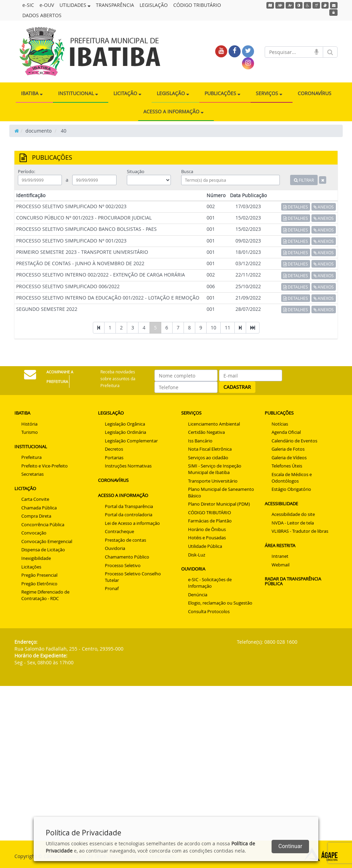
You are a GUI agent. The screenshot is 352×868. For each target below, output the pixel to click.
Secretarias (32, 474)
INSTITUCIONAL (78, 93)
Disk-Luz (197, 555)
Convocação (34, 533)
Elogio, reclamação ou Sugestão (220, 603)
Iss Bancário (200, 441)
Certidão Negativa (206, 432)
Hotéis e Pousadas (207, 538)
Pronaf (112, 588)
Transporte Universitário (213, 481)
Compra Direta (36, 516)
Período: (26, 171)
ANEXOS (324, 207)
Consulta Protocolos (209, 611)
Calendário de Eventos (294, 441)
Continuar (290, 846)
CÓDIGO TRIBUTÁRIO (197, 5)
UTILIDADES (75, 5)
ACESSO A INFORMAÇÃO (173, 111)
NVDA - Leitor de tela (293, 523)
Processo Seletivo (123, 565)
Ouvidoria (115, 548)
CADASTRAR (237, 387)
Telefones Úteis (287, 466)
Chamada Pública (39, 508)
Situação (136, 171)
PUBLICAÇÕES (222, 93)
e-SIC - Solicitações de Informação (210, 583)
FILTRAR (304, 180)
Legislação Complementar (131, 441)
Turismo (30, 432)
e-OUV (47, 5)
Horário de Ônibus (207, 529)
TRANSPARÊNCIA (115, 5)
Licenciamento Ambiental (214, 424)
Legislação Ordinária (125, 432)
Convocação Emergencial (47, 541)
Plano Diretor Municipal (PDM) (219, 504)
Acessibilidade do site (293, 514)
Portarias (114, 458)
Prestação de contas (125, 540)
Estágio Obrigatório (291, 489)
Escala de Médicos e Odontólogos (292, 478)
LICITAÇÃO (127, 93)
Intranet (280, 556)
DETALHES (296, 207)
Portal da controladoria (129, 515)
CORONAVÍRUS (315, 93)
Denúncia (198, 595)
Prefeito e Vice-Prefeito (45, 466)
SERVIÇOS (269, 93)
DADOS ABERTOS (42, 15)
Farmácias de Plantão (210, 521)
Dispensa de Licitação (43, 550)
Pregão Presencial (39, 575)
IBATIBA (32, 93)
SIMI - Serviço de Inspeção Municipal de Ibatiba (215, 469)
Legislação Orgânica (125, 424)
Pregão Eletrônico (39, 584)
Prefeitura (31, 457)
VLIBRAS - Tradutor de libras (300, 531)
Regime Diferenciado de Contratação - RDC (45, 595)
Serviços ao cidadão (208, 458)
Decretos (114, 449)
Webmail (280, 565)
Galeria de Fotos (288, 449)
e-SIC (28, 5)
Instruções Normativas (128, 466)
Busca (187, 171)
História (29, 424)
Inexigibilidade (36, 558)
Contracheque (119, 531)
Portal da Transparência (129, 506)
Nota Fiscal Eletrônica (210, 449)
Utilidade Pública (205, 546)
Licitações (31, 567)
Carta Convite (35, 499)
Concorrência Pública (43, 525)
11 (228, 328)
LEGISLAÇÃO (154, 5)
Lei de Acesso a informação (132, 523)
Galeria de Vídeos (289, 458)
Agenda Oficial (286, 432)
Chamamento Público (127, 557)
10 (213, 328)
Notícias (280, 424)
